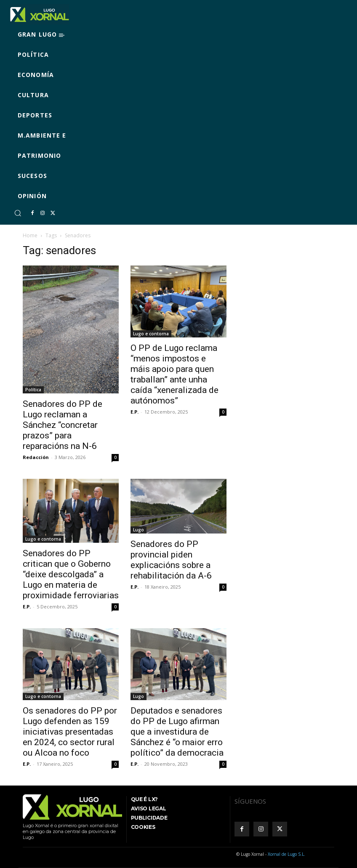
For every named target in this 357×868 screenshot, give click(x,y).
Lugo (139, 530)
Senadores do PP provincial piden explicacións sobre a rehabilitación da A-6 (171, 560)
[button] (18, 213)
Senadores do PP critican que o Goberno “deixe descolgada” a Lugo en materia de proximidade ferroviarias (71, 574)
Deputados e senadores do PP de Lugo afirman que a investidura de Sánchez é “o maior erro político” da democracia (177, 732)
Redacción (36, 457)
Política (33, 390)
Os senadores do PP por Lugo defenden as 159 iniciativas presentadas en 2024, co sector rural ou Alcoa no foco (70, 732)
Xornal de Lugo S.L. (286, 854)
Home (30, 235)
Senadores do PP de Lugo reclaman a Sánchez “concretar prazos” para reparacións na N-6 (63, 425)
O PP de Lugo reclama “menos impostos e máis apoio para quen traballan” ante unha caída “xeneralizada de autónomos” (175, 374)
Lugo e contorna (151, 334)
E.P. (135, 412)
